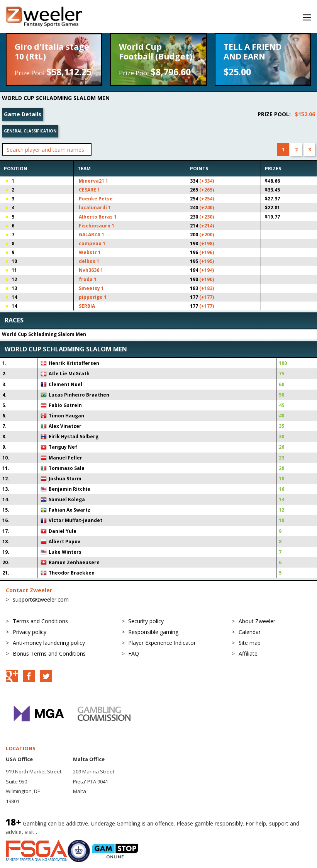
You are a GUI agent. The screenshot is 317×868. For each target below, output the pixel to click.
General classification (30, 131)
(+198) (207, 243)
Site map (250, 643)
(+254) (207, 199)
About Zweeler (257, 621)
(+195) (207, 261)
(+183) (207, 288)
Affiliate (248, 654)
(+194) (207, 270)
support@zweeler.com (41, 599)
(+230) (207, 217)
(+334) (207, 181)
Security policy (146, 621)
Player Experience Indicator (162, 643)
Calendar (250, 632)
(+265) (207, 190)
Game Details (23, 114)
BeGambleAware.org (64, 832)
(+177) (207, 297)
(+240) (207, 208)
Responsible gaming (153, 632)
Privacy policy (30, 632)
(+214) (207, 226)
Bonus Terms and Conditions (49, 654)
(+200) (207, 235)
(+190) (207, 279)
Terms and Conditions (40, 621)
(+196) (207, 252)
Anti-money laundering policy (49, 643)
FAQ (134, 654)
